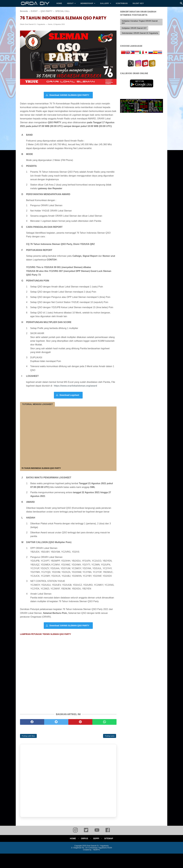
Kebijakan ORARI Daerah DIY (134, 28)
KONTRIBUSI (122, 3)
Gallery (105, 3)
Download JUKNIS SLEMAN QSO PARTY (69, 95)
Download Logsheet (69, 395)
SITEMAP (109, 839)
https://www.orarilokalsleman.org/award (75, 386)
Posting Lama (110, 736)
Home (59, 3)
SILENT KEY (138, 3)
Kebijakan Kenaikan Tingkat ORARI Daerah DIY (140, 22)
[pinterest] (80, 722)
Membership (87, 3)
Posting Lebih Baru (28, 736)
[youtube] (97, 832)
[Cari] (181, 4)
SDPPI (96, 839)
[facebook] (32, 722)
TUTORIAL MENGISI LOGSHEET (37, 404)
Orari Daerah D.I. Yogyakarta (35, 25)
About (70, 3)
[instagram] (75, 832)
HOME (72, 839)
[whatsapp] (104, 722)
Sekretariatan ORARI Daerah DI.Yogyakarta (140, 33)
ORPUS (84, 839)
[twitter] (56, 722)
